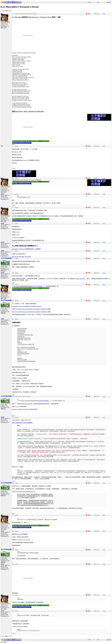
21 (13, 595)
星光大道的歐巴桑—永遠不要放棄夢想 (22, 423)
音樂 (8, 2)
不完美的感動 (16, 326)
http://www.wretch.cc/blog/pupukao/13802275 (24, 492)
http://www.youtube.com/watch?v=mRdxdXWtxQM (25, 409)
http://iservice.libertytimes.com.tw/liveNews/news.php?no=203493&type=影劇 (31, 309)
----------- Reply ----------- (6, 11)
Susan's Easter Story (80, 279)
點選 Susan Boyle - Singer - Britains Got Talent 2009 (28, 111)
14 (13, 396)
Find (98, 2)
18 (13, 531)
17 (13, 515)
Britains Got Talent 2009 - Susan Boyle (22, 257)
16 (13, 483)
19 (13, 550)
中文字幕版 (19, 276)
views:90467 (4, 642)
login (107, 2)
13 (13, 319)
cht (5, 2)
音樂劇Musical (16, 2)
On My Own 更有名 (37, 286)
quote (104, 14)
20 (13, 564)
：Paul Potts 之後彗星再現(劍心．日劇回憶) (26, 249)
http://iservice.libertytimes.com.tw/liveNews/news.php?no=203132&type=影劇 (31, 312)
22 (13, 611)
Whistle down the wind (26, 404)
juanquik (19, 629)
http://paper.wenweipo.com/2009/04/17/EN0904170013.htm (27, 306)
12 (13, 300)
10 (13, 273)
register (110, 2)
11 (13, 284)
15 (13, 417)
